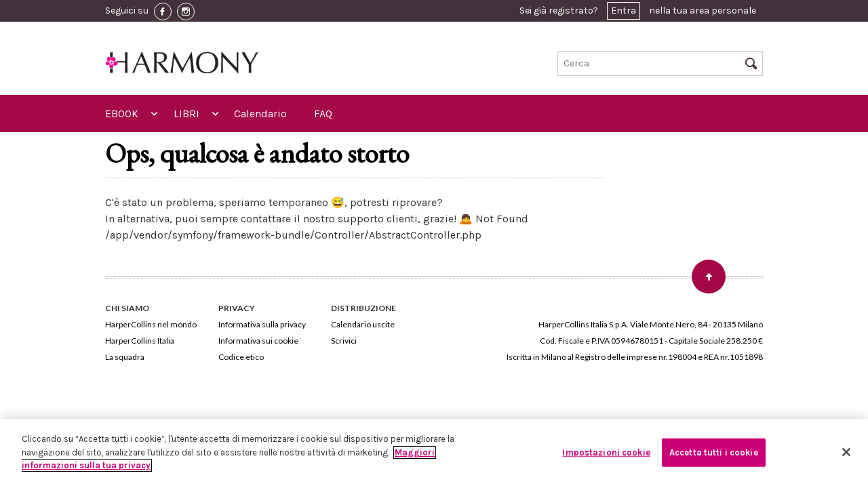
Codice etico (241, 357)
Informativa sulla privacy (262, 324)
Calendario (260, 114)
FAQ (323, 114)
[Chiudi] (846, 452)
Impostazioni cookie (606, 452)
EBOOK (122, 114)
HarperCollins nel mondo (151, 324)
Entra (624, 11)
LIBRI (186, 114)
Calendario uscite (363, 324)
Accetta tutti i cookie (714, 452)
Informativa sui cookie (258, 341)
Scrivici (344, 341)
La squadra (125, 357)
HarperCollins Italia (140, 341)
